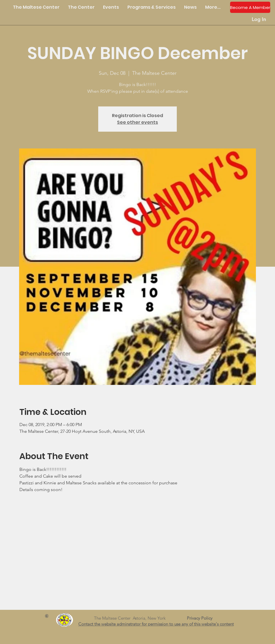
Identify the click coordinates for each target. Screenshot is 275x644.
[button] (81, 7)
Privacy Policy (202, 618)
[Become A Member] (250, 7)
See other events (137, 122)
